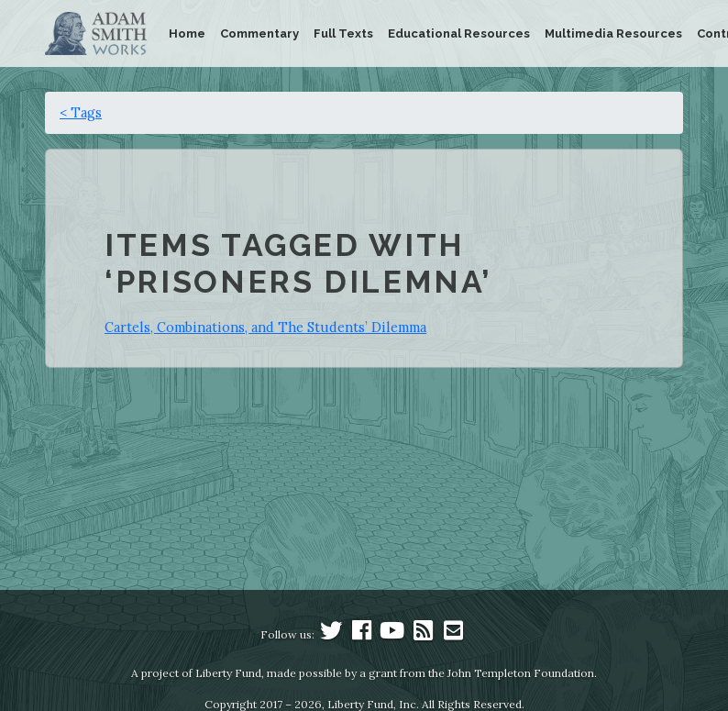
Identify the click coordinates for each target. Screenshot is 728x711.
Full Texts (343, 33)
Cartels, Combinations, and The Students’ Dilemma (265, 327)
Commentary (259, 33)
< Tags (81, 112)
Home (187, 33)
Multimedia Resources (613, 33)
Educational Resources (459, 33)
